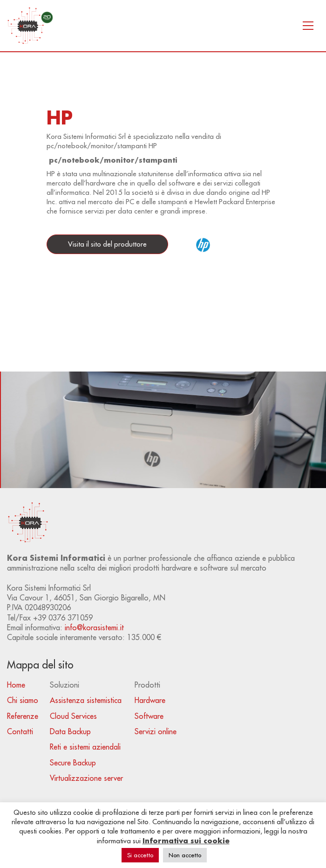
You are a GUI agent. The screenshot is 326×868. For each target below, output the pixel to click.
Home (16, 685)
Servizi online (156, 731)
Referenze (23, 716)
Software (149, 716)
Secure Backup (73, 763)
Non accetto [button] (185, 855)
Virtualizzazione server (86, 778)
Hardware (150, 700)
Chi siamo (23, 700)
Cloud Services (73, 716)
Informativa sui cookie (186, 840)
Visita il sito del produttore (107, 244)
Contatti (20, 731)
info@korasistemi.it (94, 627)
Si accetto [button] (140, 855)
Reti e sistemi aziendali (85, 747)
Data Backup (70, 731)
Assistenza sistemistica (86, 700)
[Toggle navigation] (308, 26)
